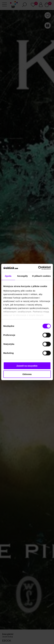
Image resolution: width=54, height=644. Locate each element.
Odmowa (27, 374)
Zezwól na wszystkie (27, 366)
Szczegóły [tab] (22, 276)
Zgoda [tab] (8, 276)
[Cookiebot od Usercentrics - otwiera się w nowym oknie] (38, 268)
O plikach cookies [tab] (41, 276)
